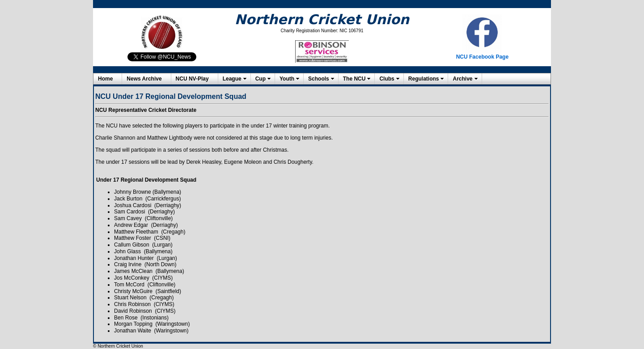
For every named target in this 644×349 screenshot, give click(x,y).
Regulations (424, 79)
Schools (319, 79)
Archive (462, 79)
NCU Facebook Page (482, 57)
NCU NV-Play (192, 79)
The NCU (354, 79)
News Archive (144, 79)
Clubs (387, 79)
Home (105, 79)
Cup (261, 79)
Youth (287, 79)
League (232, 79)
